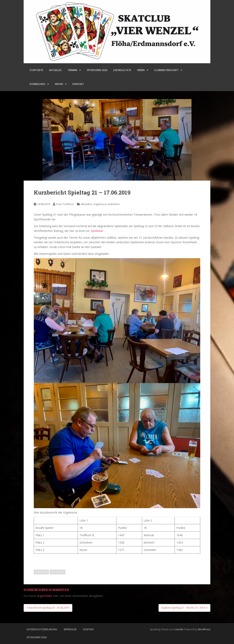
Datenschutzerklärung (42, 629)
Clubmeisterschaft (166, 70)
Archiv (59, 84)
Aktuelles (55, 70)
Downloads (37, 84)
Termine (72, 70)
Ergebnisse (41, 572)
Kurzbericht (58, 572)
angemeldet (45, 596)
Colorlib (179, 629)
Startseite (36, 70)
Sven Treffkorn (65, 204)
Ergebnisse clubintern (107, 204)
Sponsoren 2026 (37, 637)
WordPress (204, 629)
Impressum (70, 629)
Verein (141, 70)
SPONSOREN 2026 (97, 70)
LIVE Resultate (122, 70)
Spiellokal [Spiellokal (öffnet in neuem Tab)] (97, 231)
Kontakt (78, 84)
